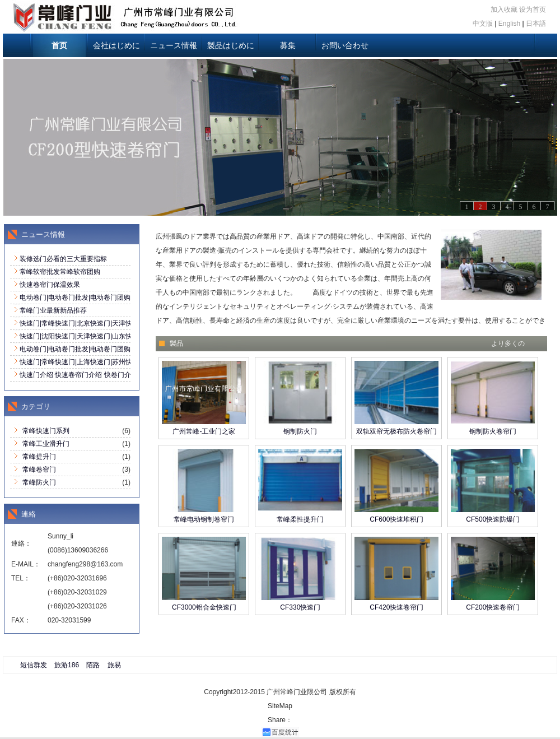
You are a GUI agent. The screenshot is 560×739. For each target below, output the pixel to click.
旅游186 (67, 665)
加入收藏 (504, 10)
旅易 (114, 665)
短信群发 (34, 665)
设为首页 (533, 10)
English (509, 24)
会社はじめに (116, 45)
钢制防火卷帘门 (493, 431)
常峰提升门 (39, 457)
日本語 (536, 24)
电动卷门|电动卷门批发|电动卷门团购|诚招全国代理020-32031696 (118, 298)
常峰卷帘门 (39, 470)
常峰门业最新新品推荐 (53, 310)
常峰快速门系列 (46, 431)
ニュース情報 (174, 45)
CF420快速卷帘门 (396, 607)
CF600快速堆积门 (396, 519)
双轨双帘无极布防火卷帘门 (396, 431)
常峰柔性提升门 (300, 519)
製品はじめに (231, 45)
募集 (288, 45)
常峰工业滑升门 (46, 444)
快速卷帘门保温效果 (50, 285)
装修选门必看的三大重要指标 (63, 259)
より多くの (508, 343)
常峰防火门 (39, 482)
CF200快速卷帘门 (493, 607)
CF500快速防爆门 (493, 519)
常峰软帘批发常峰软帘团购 (60, 272)
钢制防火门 (300, 431)
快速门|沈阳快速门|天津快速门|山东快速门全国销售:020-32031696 (119, 336)
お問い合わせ (345, 45)
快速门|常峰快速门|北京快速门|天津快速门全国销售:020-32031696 (119, 323)
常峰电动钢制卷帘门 (204, 519)
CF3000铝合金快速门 (204, 607)
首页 (59, 45)
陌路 (93, 665)
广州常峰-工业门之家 (204, 431)
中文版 (483, 24)
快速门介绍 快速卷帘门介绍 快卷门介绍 (79, 375)
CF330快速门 (300, 607)
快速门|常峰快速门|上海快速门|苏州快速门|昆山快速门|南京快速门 (118, 362)
